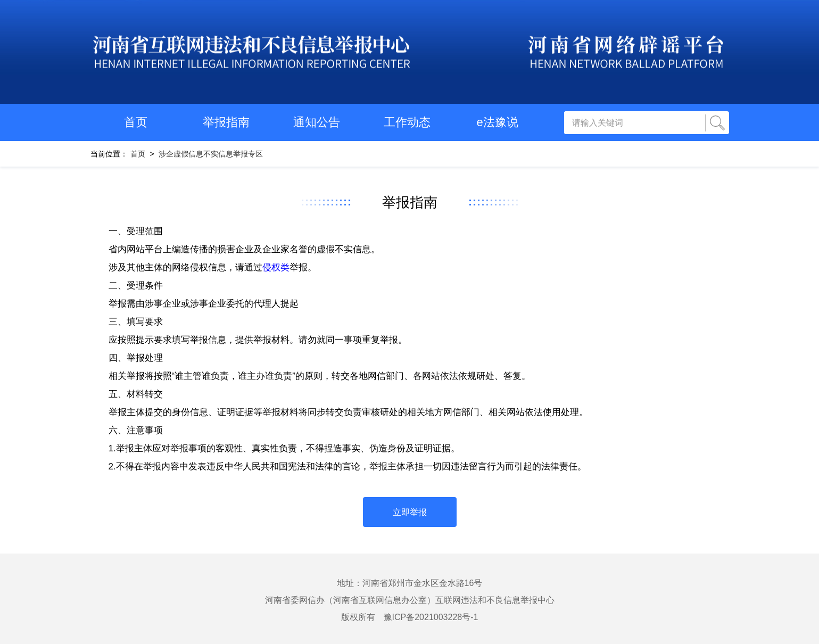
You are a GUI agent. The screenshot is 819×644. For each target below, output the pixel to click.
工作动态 (407, 122)
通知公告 (317, 122)
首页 (136, 122)
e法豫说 (497, 122)
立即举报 (410, 512)
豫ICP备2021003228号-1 (431, 617)
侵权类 (276, 267)
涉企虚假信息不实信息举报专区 (211, 154)
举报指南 (226, 122)
